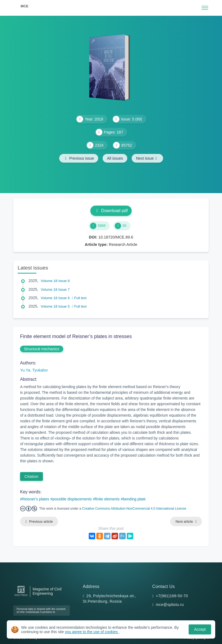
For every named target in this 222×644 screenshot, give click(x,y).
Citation (31, 476)
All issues (115, 158)
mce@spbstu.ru (170, 605)
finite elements (107, 499)
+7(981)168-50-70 (172, 596)
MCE (24, 6)
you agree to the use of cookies (92, 632)
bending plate (134, 499)
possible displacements (72, 499)
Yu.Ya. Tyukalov (34, 370)
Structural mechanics (42, 349)
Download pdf (111, 211)
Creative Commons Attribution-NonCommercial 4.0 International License (134, 509)
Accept (200, 629)
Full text (79, 298)
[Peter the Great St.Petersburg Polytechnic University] (21, 596)
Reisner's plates (36, 499)
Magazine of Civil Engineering (47, 591)
